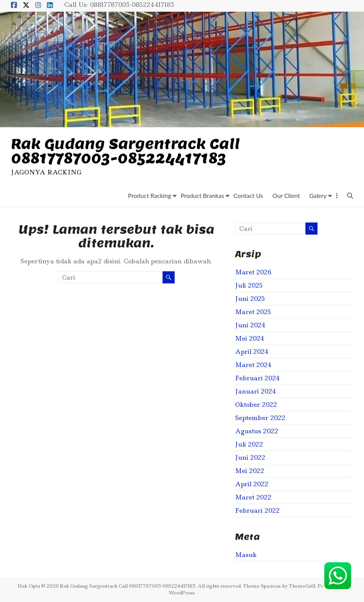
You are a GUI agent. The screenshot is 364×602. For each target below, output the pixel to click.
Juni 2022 (250, 457)
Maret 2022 (253, 497)
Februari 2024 (257, 378)
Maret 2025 (253, 312)
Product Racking (150, 195)
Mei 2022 (250, 471)
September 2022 (260, 418)
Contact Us (248, 195)
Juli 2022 (249, 444)
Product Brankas (202, 195)
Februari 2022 (257, 510)
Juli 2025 (249, 285)
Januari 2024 (256, 391)
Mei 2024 (250, 338)
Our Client (286, 195)
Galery (318, 195)
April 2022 (252, 484)
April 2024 (252, 352)
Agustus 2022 (257, 431)
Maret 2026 (253, 272)
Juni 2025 (250, 299)
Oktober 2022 (256, 404)
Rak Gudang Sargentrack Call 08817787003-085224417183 (125, 151)
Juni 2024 (250, 325)
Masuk (246, 555)
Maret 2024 (253, 365)
